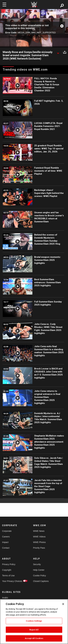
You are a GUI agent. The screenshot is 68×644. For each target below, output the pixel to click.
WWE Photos (39, 542)
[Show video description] (58, 52)
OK (34, 30)
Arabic (5, 598)
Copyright (7, 570)
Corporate (7, 531)
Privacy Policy (9, 564)
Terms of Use (8, 576)
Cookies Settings (34, 621)
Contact (6, 548)
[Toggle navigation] (4, 5)
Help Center (39, 570)
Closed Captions (41, 581)
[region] (34, 622)
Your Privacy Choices (10, 581)
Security (37, 564)
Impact (5, 542)
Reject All (34, 630)
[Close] (63, 604)
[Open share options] (65, 52)
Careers (6, 537)
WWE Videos (39, 537)
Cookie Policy (40, 576)
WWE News (39, 531)
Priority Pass (39, 548)
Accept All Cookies (34, 638)
